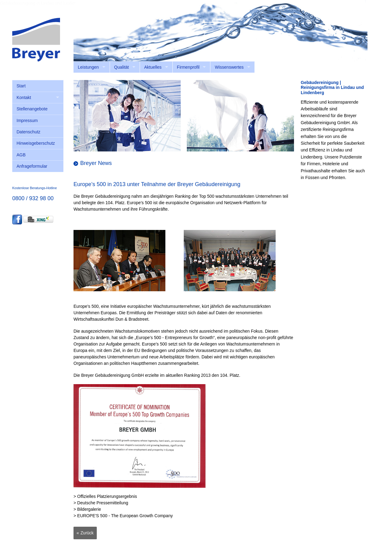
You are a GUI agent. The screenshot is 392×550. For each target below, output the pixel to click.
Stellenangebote (32, 109)
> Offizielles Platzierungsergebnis (105, 496)
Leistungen (88, 67)
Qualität (122, 67)
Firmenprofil (188, 67)
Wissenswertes (229, 67)
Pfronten (337, 178)
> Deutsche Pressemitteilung (101, 503)
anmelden (358, 64)
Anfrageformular (32, 166)
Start (21, 86)
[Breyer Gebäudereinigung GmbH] (36, 39)
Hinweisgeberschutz (36, 143)
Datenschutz (28, 132)
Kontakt (24, 97)
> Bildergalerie (87, 509)
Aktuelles (153, 67)
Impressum (27, 120)
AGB (21, 155)
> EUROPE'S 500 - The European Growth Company (123, 516)
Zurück (87, 533)
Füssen (312, 178)
